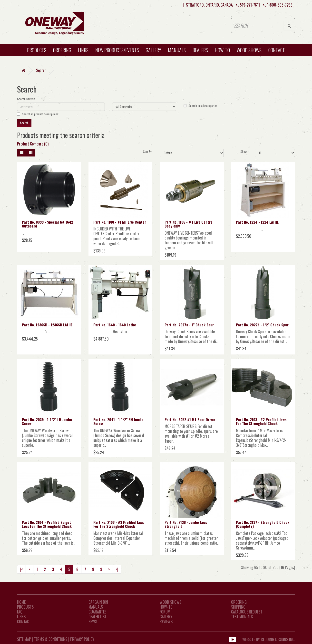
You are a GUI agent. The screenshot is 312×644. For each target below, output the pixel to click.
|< (21, 569)
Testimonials (242, 617)
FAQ (20, 612)
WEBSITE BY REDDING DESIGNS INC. (269, 639)
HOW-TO (222, 50)
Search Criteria (26, 99)
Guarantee (97, 612)
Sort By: (148, 151)
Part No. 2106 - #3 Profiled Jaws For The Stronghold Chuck (119, 524)
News (93, 622)
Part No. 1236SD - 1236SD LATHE (47, 325)
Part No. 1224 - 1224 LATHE (257, 222)
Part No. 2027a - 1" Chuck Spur (189, 325)
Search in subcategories (200, 106)
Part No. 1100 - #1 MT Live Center (120, 222)
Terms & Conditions (51, 639)
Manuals (177, 50)
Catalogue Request (247, 612)
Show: (244, 151)
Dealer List (97, 617)
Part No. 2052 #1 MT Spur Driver (190, 419)
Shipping (238, 607)
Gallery (153, 50)
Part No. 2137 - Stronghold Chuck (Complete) (263, 524)
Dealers (200, 50)
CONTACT (277, 50)
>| (117, 569)
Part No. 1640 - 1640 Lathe (115, 325)
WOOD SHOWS (249, 50)
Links (83, 50)
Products (37, 50)
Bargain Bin (98, 602)
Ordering (62, 50)
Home (21, 602)
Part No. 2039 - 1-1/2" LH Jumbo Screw (47, 421)
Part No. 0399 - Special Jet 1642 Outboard (48, 224)
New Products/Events (117, 50)
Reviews (166, 622)
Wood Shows (171, 602)
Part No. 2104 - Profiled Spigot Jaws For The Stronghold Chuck (47, 524)
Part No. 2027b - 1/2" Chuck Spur (262, 325)
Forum (165, 612)
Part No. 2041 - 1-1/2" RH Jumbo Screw (118, 421)
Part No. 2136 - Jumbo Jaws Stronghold (186, 524)
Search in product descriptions (38, 114)
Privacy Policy (82, 639)
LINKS (21, 617)
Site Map (24, 639)
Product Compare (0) (33, 144)
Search (41, 70)
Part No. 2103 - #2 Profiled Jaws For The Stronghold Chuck (261, 421)
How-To (166, 607)
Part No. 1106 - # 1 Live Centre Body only (189, 224)
